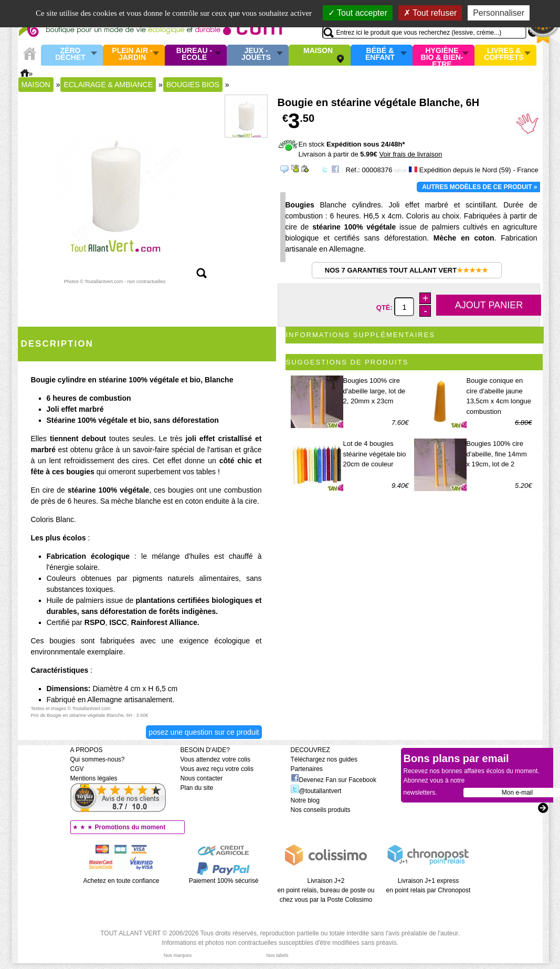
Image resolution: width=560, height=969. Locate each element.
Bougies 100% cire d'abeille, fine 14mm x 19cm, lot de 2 (497, 454)
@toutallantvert (316, 791)
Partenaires (307, 769)
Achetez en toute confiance (121, 881)
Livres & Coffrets (504, 54)
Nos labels (277, 955)
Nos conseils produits (321, 810)
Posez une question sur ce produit (204, 732)
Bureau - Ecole (194, 54)
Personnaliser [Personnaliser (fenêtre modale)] (499, 13)
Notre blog (305, 800)
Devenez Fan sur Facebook (334, 780)
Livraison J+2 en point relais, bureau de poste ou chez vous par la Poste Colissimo (326, 890)
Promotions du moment (130, 827)
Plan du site (197, 788)
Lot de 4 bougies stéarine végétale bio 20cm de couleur (375, 454)
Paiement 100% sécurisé (224, 881)
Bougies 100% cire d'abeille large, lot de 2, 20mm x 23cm (374, 391)
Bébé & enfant (380, 54)
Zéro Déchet (70, 54)
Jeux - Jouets (256, 54)
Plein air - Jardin (132, 54)
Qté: (385, 308)
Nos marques (178, 955)
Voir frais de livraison (410, 154)
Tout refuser (430, 13)
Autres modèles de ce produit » (479, 187)
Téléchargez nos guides (324, 759)
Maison (318, 51)
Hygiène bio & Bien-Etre (442, 55)
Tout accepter (358, 13)
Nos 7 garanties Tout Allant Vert (406, 270)
